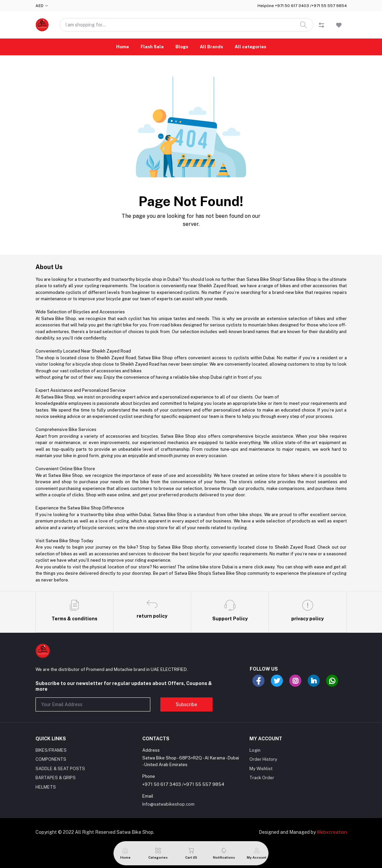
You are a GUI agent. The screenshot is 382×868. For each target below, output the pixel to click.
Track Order (262, 778)
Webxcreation (332, 832)
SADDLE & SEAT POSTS (60, 769)
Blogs (182, 47)
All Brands (211, 47)
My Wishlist (261, 769)
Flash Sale (152, 47)
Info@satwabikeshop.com (168, 804)
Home (123, 47)
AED (40, 6)
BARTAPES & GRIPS (56, 778)
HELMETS (46, 787)
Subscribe (186, 704)
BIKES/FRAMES (51, 750)
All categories (250, 47)
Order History (263, 759)
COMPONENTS (51, 759)
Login (255, 750)
